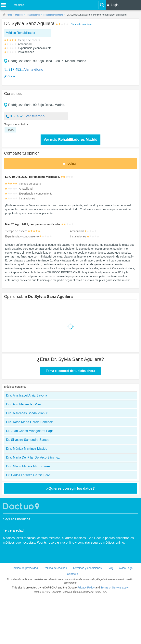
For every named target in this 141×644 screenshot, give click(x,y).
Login (115, 5)
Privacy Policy (86, 635)
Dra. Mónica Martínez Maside (27, 496)
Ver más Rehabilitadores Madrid (70, 187)
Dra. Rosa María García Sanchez (29, 469)
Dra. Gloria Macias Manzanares (28, 514)
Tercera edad (13, 578)
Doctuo (22, 554)
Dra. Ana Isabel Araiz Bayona (27, 443)
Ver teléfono (34, 93)
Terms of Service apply (115, 635)
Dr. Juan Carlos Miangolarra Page (30, 478)
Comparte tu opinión (81, 24)
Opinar (12, 100)
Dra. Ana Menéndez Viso (24, 452)
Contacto (72, 621)
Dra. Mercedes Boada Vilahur (27, 460)
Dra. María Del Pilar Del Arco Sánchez (33, 505)
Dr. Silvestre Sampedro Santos (28, 487)
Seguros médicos (17, 566)
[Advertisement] (36, 74)
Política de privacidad (25, 615)
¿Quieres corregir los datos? (70, 536)
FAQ (110, 615)
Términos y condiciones (87, 615)
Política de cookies (55, 615)
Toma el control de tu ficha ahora (70, 418)
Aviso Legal (126, 615)
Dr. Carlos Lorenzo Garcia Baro (28, 522)
